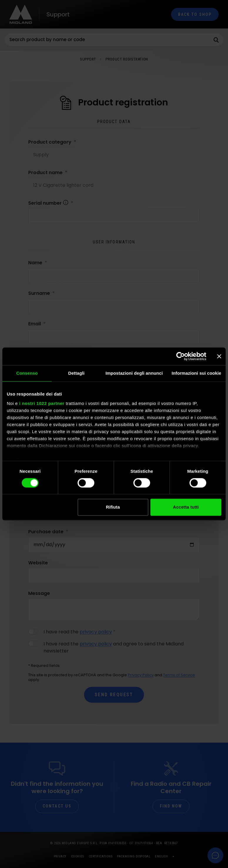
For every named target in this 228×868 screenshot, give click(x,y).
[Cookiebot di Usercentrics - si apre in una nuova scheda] (181, 356)
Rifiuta (113, 507)
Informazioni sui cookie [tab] (196, 373)
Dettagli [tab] (76, 373)
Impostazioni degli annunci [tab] (134, 373)
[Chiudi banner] (219, 356)
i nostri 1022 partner (42, 403)
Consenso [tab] (27, 373)
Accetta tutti (186, 507)
